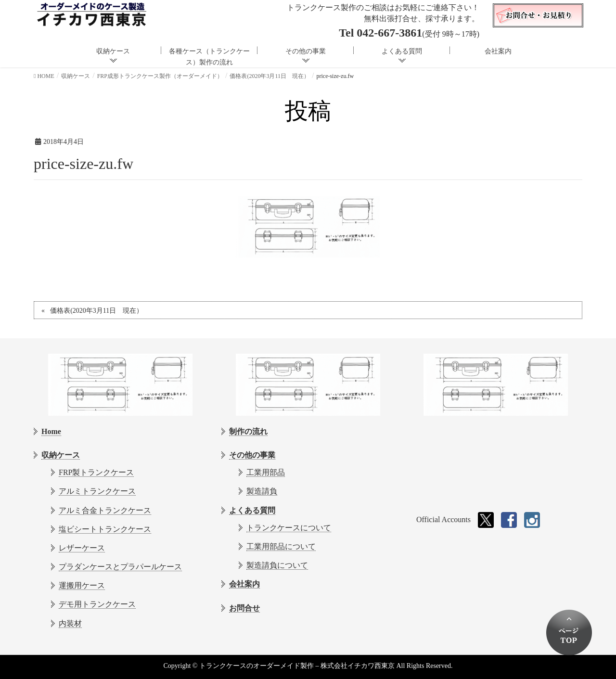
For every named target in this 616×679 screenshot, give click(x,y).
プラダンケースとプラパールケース (120, 567)
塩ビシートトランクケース (105, 529)
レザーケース (82, 548)
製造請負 (262, 491)
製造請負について (277, 565)
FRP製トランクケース (96, 472)
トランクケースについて (289, 528)
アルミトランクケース (97, 491)
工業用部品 (266, 472)
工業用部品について (281, 546)
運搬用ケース (82, 585)
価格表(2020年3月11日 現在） (96, 311)
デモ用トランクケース (97, 604)
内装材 (70, 623)
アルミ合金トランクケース (105, 510)
